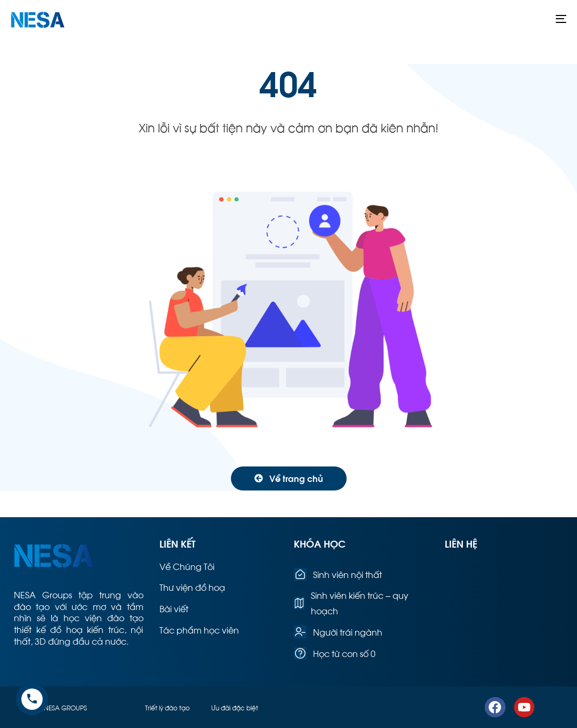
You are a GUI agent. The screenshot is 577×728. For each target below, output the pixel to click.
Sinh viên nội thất (338, 574)
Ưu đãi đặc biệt (235, 707)
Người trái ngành (338, 632)
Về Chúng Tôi (187, 566)
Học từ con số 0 (335, 653)
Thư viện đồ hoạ (192, 587)
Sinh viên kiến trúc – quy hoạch (351, 603)
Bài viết (174, 608)
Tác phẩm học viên (199, 630)
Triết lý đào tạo (167, 707)
